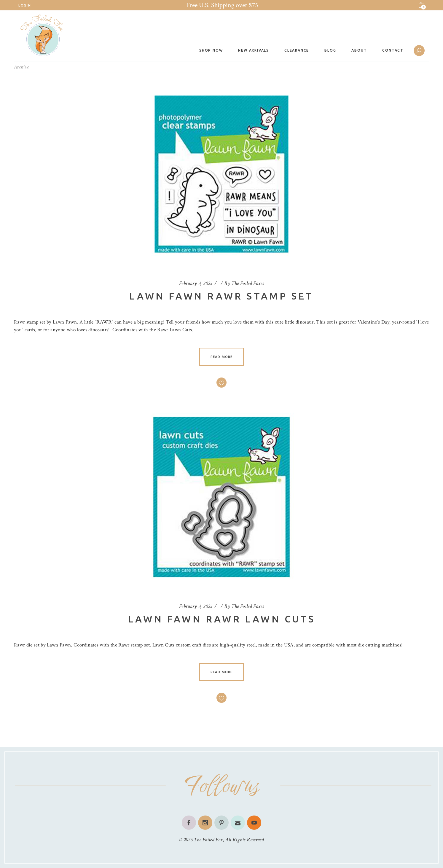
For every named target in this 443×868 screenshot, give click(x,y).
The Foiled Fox (208, 840)
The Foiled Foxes (248, 283)
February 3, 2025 (196, 283)
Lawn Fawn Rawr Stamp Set (222, 296)
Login (25, 5)
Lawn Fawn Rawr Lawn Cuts (222, 619)
